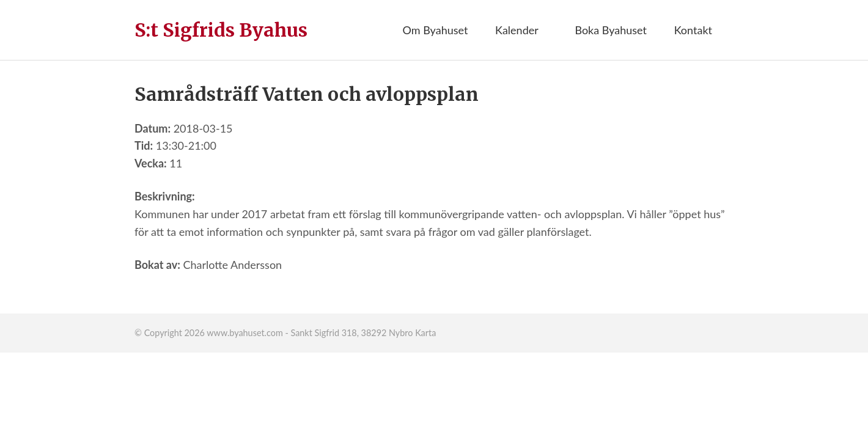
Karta (425, 333)
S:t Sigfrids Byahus (221, 30)
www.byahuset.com (245, 333)
